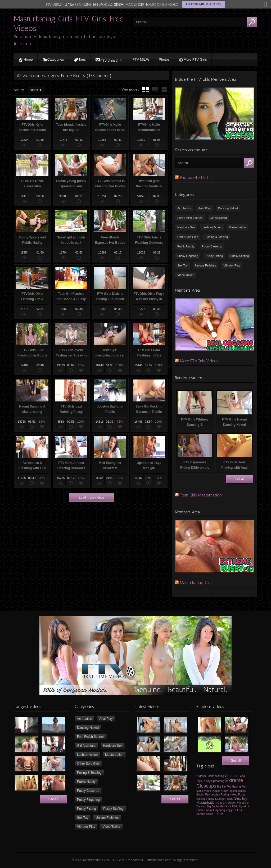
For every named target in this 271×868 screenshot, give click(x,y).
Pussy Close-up (212, 246)
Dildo (235, 806)
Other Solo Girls (188, 237)
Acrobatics (184, 208)
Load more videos (91, 498)
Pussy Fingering (188, 256)
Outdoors (232, 776)
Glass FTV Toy (215, 814)
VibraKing (243, 803)
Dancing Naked (228, 208)
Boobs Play (203, 795)
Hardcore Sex (186, 227)
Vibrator (226, 806)
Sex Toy (182, 265)
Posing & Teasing (217, 237)
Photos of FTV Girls (197, 177)
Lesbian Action (212, 227)
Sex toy (241, 798)
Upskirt (232, 803)
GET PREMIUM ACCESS (204, 4)
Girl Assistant (218, 218)
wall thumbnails (164, 89)
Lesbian (215, 795)
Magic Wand (204, 791)
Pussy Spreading (214, 781)
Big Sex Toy (224, 787)
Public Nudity (186, 246)
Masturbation (237, 227)
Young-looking (238, 791)
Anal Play (204, 208)
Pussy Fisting (214, 256)
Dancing (201, 806)
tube (146, 89)
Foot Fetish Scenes (190, 218)
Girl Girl (222, 803)
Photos (164, 59)
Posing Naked (229, 795)
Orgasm (201, 776)
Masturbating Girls (196, 583)
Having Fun (239, 786)
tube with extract (155, 89)
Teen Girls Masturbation (201, 495)
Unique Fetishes (206, 265)
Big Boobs (213, 806)
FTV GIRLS (54, 4)
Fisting (229, 799)
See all (240, 479)
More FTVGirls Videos (199, 361)
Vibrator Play (232, 265)
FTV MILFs (141, 59)
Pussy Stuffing (240, 256)
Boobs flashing (215, 776)
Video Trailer (186, 275)
